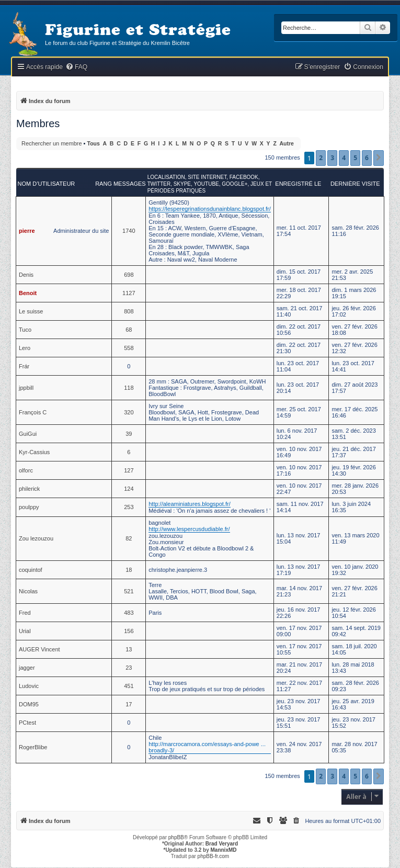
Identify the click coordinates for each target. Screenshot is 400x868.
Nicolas (28, 591)
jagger (27, 668)
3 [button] (332, 158)
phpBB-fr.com (214, 856)
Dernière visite (355, 184)
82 (129, 538)
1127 (129, 293)
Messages (130, 184)
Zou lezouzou (36, 538)
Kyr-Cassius (34, 452)
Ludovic (29, 686)
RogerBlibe (33, 747)
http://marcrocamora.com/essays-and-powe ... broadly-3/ (207, 747)
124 (129, 489)
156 (129, 631)
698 (129, 275)
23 (129, 668)
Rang (104, 184)
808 (129, 311)
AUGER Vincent (39, 649)
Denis (26, 275)
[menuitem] (76, 67)
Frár (24, 366)
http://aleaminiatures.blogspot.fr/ (190, 504)
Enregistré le (298, 184)
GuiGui (28, 434)
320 (129, 412)
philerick (29, 489)
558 (129, 348)
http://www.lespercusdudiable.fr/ (189, 529)
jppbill (26, 388)
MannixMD (224, 850)
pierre (27, 231)
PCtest (27, 723)
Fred (25, 613)
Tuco (25, 330)
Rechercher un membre (52, 143)
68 (129, 330)
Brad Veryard (222, 844)
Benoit (28, 293)
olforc (26, 470)
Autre (287, 144)
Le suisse (31, 311)
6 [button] (367, 158)
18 (129, 570)
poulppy (29, 507)
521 (129, 591)
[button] (379, 158)
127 (129, 470)
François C (33, 412)
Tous (94, 144)
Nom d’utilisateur (47, 184)
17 (129, 704)
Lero (25, 348)
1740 (129, 231)
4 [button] (344, 158)
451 (129, 686)
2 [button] (321, 158)
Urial (25, 631)
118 (129, 388)
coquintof (31, 570)
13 (129, 649)
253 (129, 507)
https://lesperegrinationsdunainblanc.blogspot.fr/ (210, 209)
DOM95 (29, 704)
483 (129, 613)
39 (129, 434)
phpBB (176, 837)
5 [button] (355, 158)
